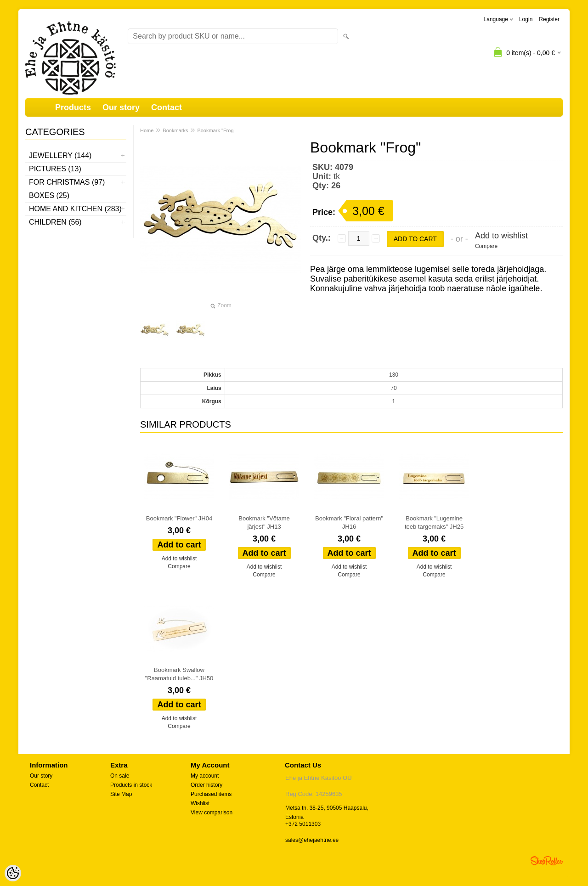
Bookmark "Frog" (216, 130)
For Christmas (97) (67, 182)
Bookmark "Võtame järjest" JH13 (264, 522)
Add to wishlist (501, 236)
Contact (167, 107)
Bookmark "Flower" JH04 (179, 518)
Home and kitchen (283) (75, 209)
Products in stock (131, 785)
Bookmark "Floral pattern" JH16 (349, 522)
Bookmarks (175, 130)
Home (147, 130)
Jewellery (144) (60, 155)
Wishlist (200, 803)
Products (73, 107)
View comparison (212, 813)
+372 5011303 (303, 824)
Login (526, 19)
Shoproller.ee (547, 861)
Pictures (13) (55, 169)
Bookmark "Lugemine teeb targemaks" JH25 (434, 522)
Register (549, 19)
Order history (206, 785)
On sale (120, 776)
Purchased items (211, 794)
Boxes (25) (49, 195)
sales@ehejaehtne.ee (312, 840)
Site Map (121, 794)
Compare (486, 246)
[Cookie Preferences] (13, 873)
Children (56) (55, 222)
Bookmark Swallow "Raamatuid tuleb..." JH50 (179, 674)
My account (205, 776)
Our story (121, 107)
